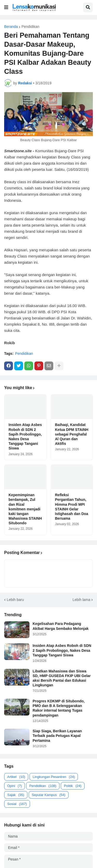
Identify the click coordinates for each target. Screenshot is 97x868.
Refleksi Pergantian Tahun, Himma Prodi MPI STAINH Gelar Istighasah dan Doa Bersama (72, 507)
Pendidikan (30, 27)
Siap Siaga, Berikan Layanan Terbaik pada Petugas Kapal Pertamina (57, 736)
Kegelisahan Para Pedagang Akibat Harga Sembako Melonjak (61, 626)
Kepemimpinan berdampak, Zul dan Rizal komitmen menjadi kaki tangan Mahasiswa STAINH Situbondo (25, 509)
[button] (6, 7)
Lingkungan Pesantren (54, 777)
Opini (14, 786)
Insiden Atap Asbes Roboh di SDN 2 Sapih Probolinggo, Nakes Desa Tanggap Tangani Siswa (25, 436)
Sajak (16, 795)
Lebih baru (15, 600)
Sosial (17, 804)
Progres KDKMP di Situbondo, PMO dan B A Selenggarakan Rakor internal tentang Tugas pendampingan (59, 708)
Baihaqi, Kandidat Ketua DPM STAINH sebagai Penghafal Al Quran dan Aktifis (72, 434)
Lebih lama (82, 600)
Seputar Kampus (49, 795)
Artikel (16, 777)
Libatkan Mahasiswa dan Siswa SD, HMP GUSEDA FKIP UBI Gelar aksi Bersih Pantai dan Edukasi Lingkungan (62, 678)
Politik (73, 786)
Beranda (11, 27)
